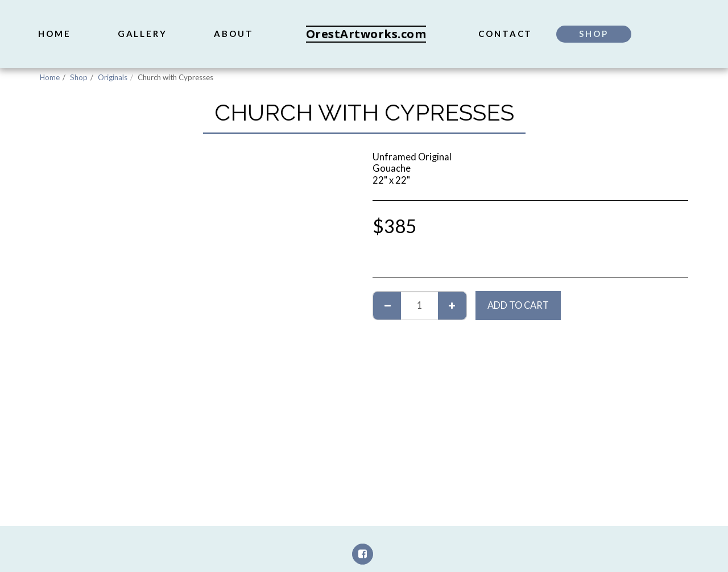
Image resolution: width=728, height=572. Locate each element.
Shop (79, 77)
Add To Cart (518, 305)
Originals (113, 77)
